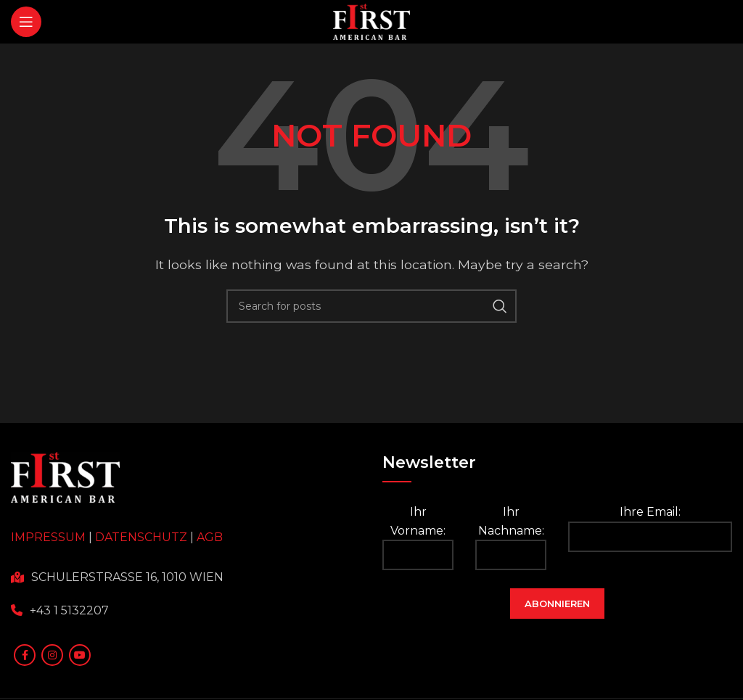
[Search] (371, 306)
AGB (210, 537)
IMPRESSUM (48, 537)
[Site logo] (372, 21)
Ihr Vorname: (418, 538)
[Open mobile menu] (26, 22)
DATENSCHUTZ (141, 537)
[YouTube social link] (80, 655)
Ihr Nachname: (511, 538)
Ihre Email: (650, 528)
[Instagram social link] (52, 655)
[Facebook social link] (25, 655)
